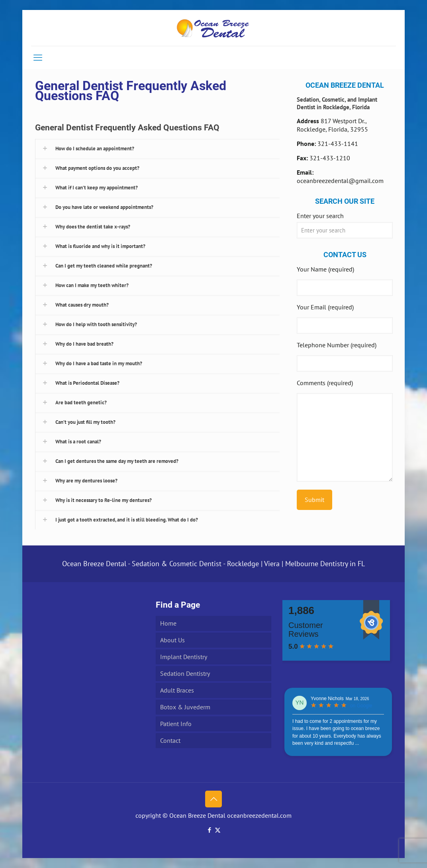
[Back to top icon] (213, 799)
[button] (157, 149)
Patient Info (176, 724)
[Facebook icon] (209, 830)
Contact (170, 740)
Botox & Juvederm (185, 707)
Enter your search (320, 216)
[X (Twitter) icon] (218, 830)
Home (168, 623)
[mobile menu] (38, 57)
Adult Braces (177, 690)
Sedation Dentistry (185, 673)
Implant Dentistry (184, 657)
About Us (172, 640)
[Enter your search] (345, 230)
